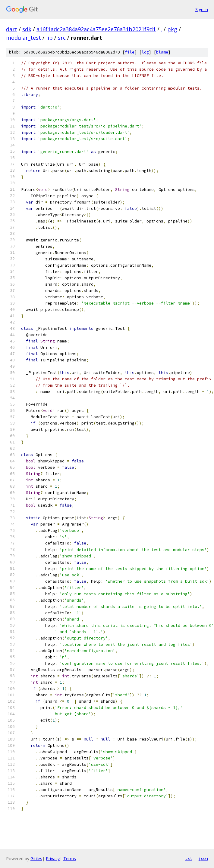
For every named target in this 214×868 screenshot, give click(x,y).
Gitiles (36, 859)
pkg (172, 29)
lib (49, 38)
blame (162, 52)
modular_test (24, 38)
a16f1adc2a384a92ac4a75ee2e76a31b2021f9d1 (96, 29)
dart (12, 29)
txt (189, 858)
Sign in (202, 9)
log (145, 52)
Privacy (53, 859)
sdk (27, 29)
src (62, 38)
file (130, 52)
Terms (70, 859)
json (203, 858)
